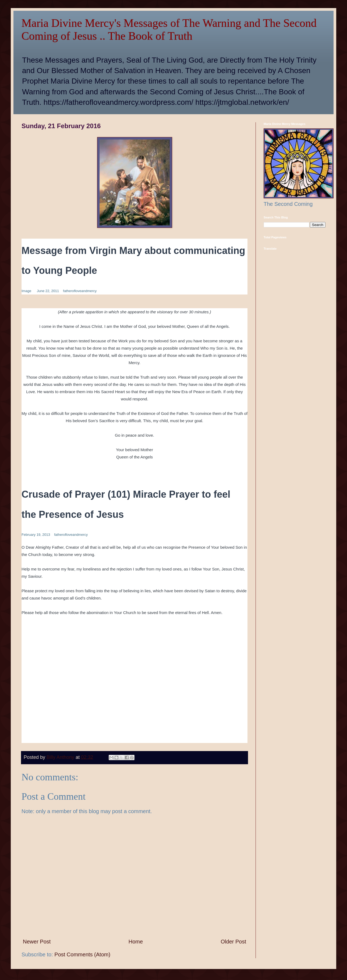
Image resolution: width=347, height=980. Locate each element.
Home (136, 942)
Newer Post (37, 942)
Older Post (233, 942)
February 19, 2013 (36, 535)
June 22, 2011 (48, 291)
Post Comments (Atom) (82, 954)
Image (26, 291)
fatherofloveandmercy (80, 291)
